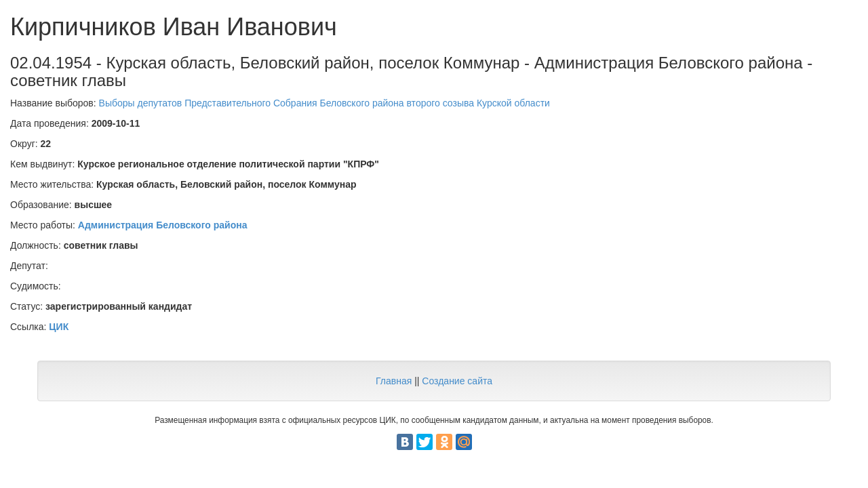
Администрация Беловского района (163, 225)
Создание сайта (457, 381)
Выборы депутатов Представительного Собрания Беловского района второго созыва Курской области (324, 103)
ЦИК (59, 327)
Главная (394, 381)
